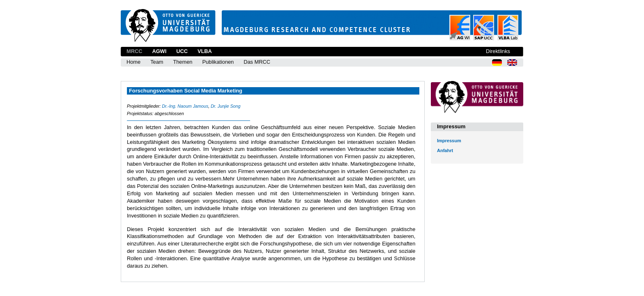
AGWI (159, 51)
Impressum (449, 141)
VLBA (205, 51)
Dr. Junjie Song (225, 106)
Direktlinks (498, 51)
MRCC (134, 51)
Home (133, 62)
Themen (183, 62)
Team (157, 62)
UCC (182, 51)
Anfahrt (445, 150)
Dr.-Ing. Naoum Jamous (185, 106)
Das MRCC (257, 62)
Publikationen (218, 62)
